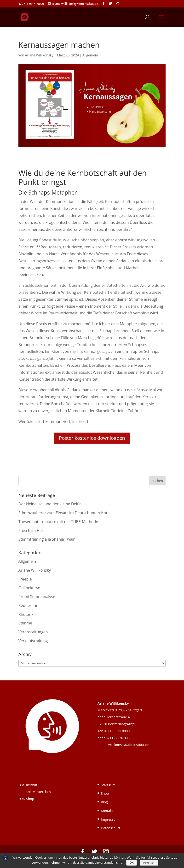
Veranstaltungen (33, 632)
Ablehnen (149, 863)
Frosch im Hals (32, 531)
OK (131, 863)
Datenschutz (111, 828)
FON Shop (26, 799)
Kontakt (107, 811)
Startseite (108, 785)
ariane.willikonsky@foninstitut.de (123, 745)
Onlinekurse (29, 588)
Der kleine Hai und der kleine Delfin (50, 504)
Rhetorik (26, 614)
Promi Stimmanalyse (37, 597)
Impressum (110, 819)
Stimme (25, 623)
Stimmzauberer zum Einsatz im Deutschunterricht (63, 513)
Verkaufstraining (33, 641)
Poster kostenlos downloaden (92, 438)
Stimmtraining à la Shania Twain (47, 539)
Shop (105, 793)
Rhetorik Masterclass (35, 792)
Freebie (25, 579)
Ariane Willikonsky (39, 55)
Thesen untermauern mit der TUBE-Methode (58, 522)
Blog (104, 802)
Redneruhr (28, 605)
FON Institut (28, 785)
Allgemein (90, 55)
